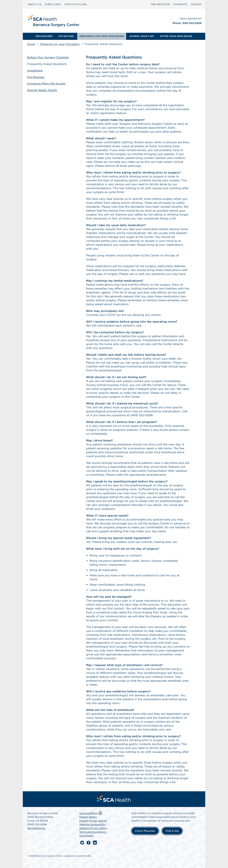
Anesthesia (35, 71)
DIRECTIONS (53, 4)
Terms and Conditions (93, 832)
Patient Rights (88, 817)
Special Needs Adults (42, 90)
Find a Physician (145, 831)
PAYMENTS (180, 4)
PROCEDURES (44, 36)
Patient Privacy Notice (93, 821)
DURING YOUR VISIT (142, 36)
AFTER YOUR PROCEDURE (176, 36)
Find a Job (172, 831)
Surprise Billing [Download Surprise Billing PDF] (91, 813)
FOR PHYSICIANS (76, 4)
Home (31, 44)
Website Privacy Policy (93, 828)
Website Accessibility (93, 824)
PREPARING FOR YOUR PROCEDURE (102, 36)
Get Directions (36, 828)
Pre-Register (36, 77)
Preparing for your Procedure (60, 44)
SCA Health (86, 836)
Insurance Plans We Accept (46, 84)
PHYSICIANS (66, 36)
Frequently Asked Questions (47, 64)
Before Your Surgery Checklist (48, 57)
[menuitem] (44, 36)
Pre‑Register (160, 4)
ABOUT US (34, 4)
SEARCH (196, 4)
